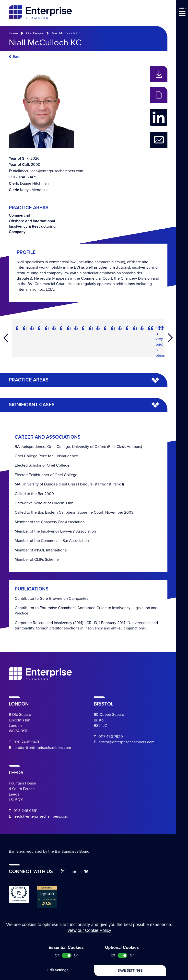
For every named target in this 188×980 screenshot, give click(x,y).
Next (170, 338)
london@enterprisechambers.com (42, 748)
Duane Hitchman (34, 183)
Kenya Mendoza (34, 190)
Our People (35, 33)
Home (13, 33)
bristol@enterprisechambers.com (126, 742)
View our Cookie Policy (89, 932)
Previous (6, 338)
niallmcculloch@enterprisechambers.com (48, 171)
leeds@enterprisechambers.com (41, 816)
